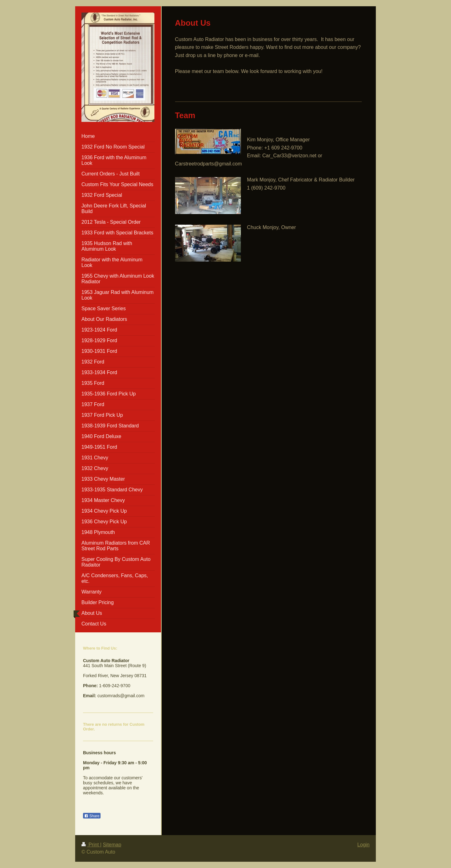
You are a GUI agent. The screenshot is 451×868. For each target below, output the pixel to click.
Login (363, 845)
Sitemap (112, 845)
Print (91, 845)
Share (92, 816)
